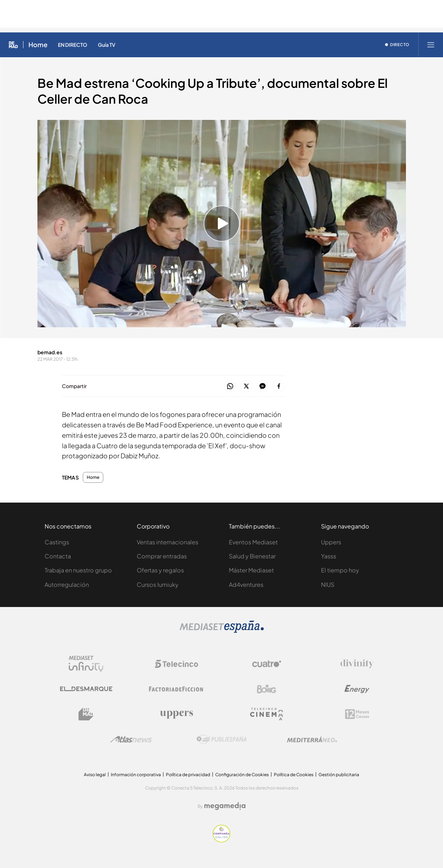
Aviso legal (95, 775)
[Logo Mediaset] (222, 631)
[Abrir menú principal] (431, 45)
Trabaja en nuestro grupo (78, 570)
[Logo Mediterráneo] (312, 739)
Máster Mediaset (251, 570)
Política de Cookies (294, 775)
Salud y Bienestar (252, 556)
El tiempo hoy (340, 570)
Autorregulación (67, 584)
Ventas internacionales (168, 542)
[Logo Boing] (267, 689)
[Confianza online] (221, 840)
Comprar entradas (162, 556)
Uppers (331, 542)
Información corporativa (136, 775)
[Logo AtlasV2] (131, 739)
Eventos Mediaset (253, 542)
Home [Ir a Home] (38, 45)
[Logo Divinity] (357, 664)
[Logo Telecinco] (176, 664)
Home (93, 477)
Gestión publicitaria (339, 775)
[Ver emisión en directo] (397, 45)
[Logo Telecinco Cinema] (267, 714)
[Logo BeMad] (86, 714)
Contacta (58, 556)
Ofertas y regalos (160, 570)
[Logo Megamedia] (225, 806)
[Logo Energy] (357, 689)
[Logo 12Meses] (357, 714)
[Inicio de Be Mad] (13, 45)
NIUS (328, 584)
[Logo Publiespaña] (222, 739)
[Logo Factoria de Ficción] (176, 689)
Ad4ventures (246, 584)
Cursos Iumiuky (158, 584)
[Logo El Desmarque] (86, 689)
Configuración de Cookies (242, 775)
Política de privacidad (188, 775)
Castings (57, 542)
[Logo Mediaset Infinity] (86, 664)
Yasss (329, 556)
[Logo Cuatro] (267, 664)
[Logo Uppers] (176, 714)
